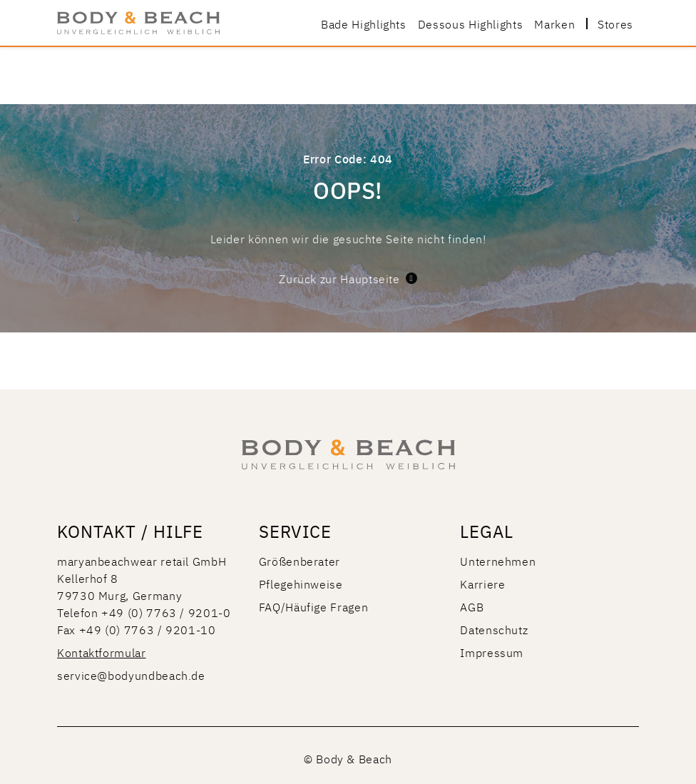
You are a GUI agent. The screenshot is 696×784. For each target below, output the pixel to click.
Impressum (492, 652)
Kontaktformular (102, 652)
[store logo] (138, 23)
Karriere (482, 584)
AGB (472, 606)
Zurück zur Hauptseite (348, 278)
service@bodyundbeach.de (131, 675)
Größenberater (300, 561)
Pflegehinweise (301, 584)
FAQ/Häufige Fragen (314, 606)
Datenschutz (494, 629)
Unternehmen (498, 561)
